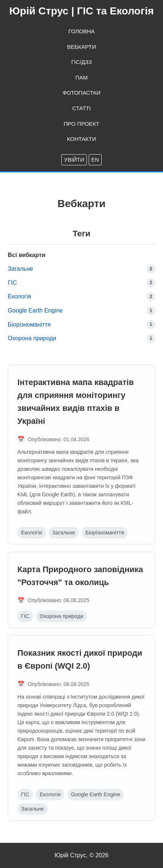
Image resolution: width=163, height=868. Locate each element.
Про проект (81, 124)
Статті (81, 108)
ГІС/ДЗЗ (82, 62)
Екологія (19, 296)
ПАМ (81, 77)
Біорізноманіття (29, 325)
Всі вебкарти (27, 255)
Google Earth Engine (35, 310)
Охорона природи (32, 338)
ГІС (12, 283)
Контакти (81, 139)
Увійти (74, 160)
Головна (81, 31)
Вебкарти (82, 47)
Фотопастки (81, 93)
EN (95, 160)
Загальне (20, 269)
